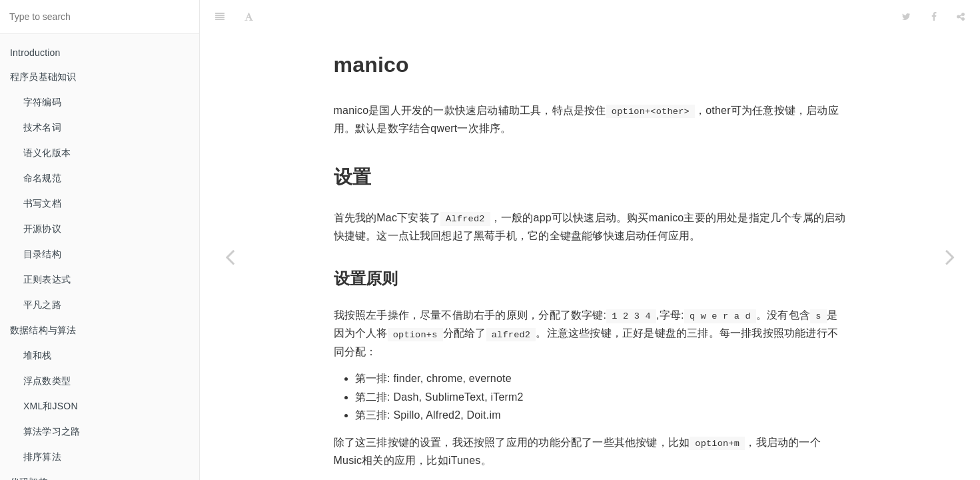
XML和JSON (51, 406)
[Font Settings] (249, 17)
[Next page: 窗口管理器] (950, 257)
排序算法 (42, 457)
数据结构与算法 (43, 330)
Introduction (35, 53)
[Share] (961, 17)
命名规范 (42, 178)
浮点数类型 (47, 381)
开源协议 (42, 229)
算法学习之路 (52, 431)
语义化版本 (47, 153)
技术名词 (42, 127)
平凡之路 (42, 305)
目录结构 (42, 254)
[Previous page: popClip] (230, 257)
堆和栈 (38, 355)
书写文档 (42, 203)
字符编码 (42, 102)
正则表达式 (47, 279)
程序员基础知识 (43, 77)
